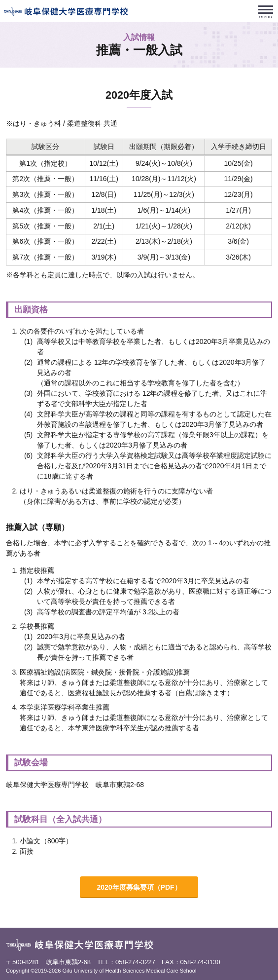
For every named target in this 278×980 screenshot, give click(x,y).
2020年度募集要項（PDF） (139, 887)
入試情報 (139, 37)
